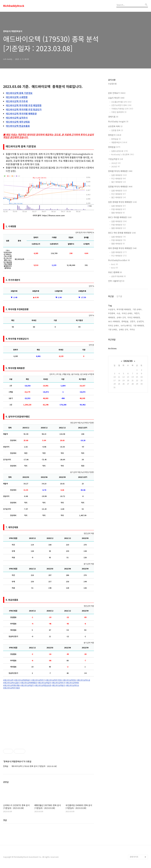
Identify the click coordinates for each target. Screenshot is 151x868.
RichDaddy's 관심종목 (123, 154)
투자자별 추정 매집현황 (24, 105)
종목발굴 (116, 139)
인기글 (119, 296)
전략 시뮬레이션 (116, 281)
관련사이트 (134, 857)
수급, (119, 313)
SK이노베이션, (126, 325)
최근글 (111, 296)
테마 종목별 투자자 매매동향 (122, 248)
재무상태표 (18, 122)
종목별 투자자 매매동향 (120, 171)
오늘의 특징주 (116, 98)
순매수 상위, (121, 317)
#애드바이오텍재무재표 (11, 685)
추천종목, (112, 313)
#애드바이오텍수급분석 (11, 683)
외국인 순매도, (127, 313)
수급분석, (112, 309)
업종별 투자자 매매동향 (120, 187)
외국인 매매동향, (134, 317)
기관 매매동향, (139, 325)
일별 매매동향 (119, 175)
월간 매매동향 (119, 182)
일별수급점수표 (120, 151)
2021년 (116, 163)
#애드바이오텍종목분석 (22, 680)
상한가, (133, 321)
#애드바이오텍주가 (38, 680)
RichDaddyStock (14, 6)
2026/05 (128, 361)
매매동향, (112, 317)
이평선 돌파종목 (119, 112)
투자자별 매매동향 (21, 114)
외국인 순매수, (114, 325)
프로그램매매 (115, 272)
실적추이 (17, 118)
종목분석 (115, 135)
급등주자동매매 (119, 276)
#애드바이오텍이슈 (72, 685)
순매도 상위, (124, 329)
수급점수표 (112, 84)
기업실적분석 (116, 159)
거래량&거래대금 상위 (122, 109)
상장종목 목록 (115, 126)
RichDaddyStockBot (119, 260)
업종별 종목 (117, 130)
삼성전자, (140, 321)
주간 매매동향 (119, 179)
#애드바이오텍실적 (44, 683)
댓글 (5, 820)
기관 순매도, (113, 329)
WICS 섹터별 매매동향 (120, 217)
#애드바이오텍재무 (72, 683)
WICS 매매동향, (114, 321)
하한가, (137, 313)
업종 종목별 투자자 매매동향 (122, 202)
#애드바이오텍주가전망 (54, 680)
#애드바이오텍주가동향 (11, 688)
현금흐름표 (18, 126)
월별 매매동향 (118, 213)
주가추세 (17, 101)
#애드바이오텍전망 (69, 680)
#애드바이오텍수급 (83, 680)
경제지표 (113, 117)
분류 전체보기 (117, 93)
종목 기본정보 (19, 93)
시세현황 (17, 97)
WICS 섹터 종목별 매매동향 (122, 233)
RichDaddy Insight (118, 121)
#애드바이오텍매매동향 (29, 683)
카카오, (133, 329)
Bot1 (115, 264)
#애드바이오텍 (8, 680)
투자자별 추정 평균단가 (24, 109)
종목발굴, (125, 321)
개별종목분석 (119, 142)
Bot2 (115, 268)
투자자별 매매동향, (124, 309)
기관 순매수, (137, 309)
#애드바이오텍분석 (58, 685)
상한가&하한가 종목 (121, 105)
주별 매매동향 (119, 209)
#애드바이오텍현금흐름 (43, 685)
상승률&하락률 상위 (121, 102)
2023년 (115, 166)
